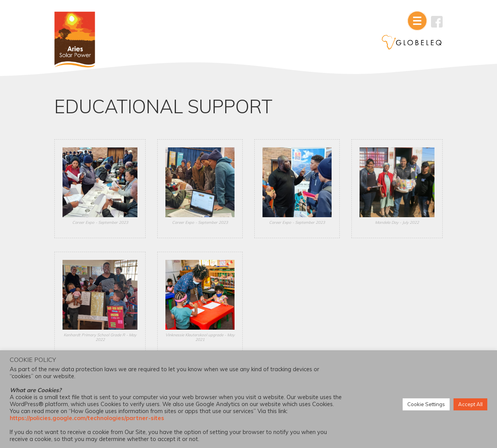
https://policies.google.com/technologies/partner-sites (87, 418)
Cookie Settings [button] (426, 404)
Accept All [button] (470, 404)
